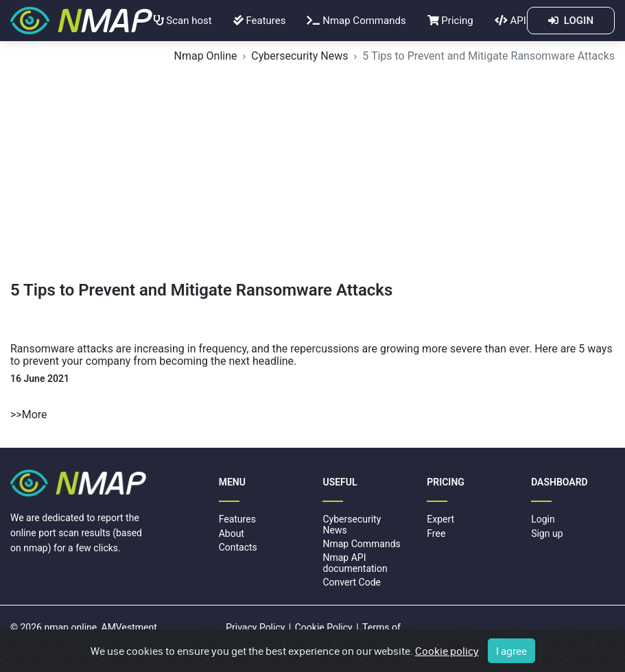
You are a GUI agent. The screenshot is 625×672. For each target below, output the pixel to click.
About (232, 533)
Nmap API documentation (355, 563)
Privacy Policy (255, 627)
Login (543, 519)
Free (436, 533)
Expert (440, 519)
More (35, 415)
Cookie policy (447, 651)
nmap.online (70, 627)
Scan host (183, 21)
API (510, 21)
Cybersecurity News (299, 56)
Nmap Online (205, 56)
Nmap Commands (356, 21)
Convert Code (352, 582)
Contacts (238, 547)
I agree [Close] (511, 651)
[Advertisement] (312, 178)
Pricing (450, 21)
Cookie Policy (324, 627)
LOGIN (571, 21)
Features (260, 21)
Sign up (547, 533)
